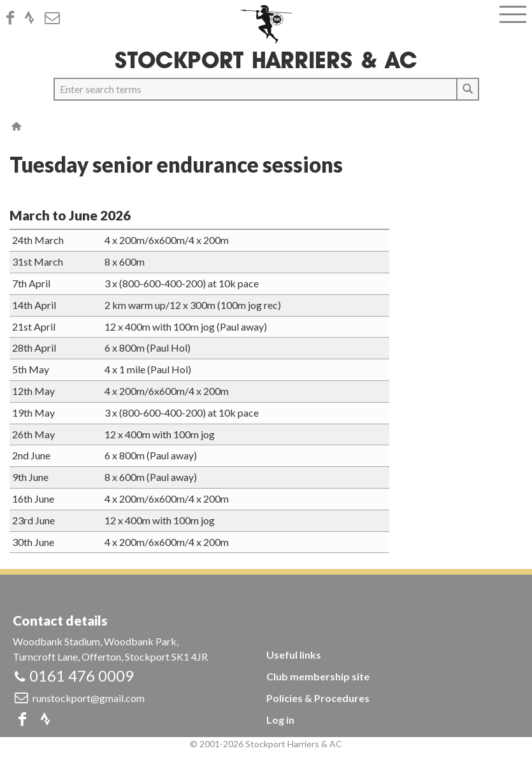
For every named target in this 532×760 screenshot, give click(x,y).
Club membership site (318, 676)
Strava (33, 18)
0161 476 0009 (82, 676)
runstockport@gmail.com (89, 698)
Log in (280, 720)
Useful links (294, 655)
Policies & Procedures (318, 698)
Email (56, 18)
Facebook (14, 18)
